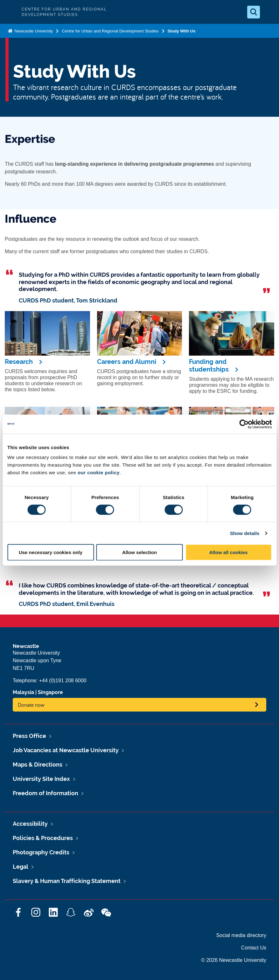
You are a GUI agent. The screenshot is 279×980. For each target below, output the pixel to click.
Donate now (31, 705)
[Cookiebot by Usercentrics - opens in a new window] (244, 424)
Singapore (50, 692)
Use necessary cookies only (51, 552)
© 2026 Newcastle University (234, 960)
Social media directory (241, 935)
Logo (10, 12)
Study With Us (182, 31)
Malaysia (23, 692)
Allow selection (139, 552)
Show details (245, 533)
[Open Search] (254, 12)
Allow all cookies (229, 552)
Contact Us (254, 948)
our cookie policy (99, 473)
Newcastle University (33, 31)
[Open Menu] (269, 12)
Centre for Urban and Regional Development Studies (110, 31)
